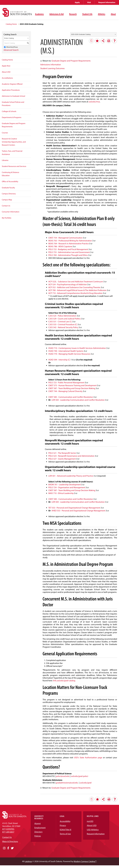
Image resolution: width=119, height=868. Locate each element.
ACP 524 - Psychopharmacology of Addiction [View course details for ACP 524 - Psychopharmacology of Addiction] (68, 284)
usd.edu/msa (94, 102)
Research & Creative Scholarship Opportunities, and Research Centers (14, 142)
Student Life (87, 14)
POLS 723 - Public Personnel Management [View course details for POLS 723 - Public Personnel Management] (66, 382)
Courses (5, 133)
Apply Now (6, 66)
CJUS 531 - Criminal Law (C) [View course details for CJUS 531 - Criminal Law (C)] (60, 322)
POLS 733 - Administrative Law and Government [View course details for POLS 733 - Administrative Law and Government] (69, 252)
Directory (38, 832)
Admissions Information (51, 65)
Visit (89, 2)
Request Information (107, 2)
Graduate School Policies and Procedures (13, 104)
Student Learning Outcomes (53, 68)
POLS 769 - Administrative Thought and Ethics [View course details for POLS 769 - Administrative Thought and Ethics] (68, 255)
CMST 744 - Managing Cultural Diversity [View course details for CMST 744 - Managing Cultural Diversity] (66, 391)
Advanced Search (11, 50)
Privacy (63, 825)
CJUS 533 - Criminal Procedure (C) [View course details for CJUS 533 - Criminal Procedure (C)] (63, 324)
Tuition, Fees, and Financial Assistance (12, 153)
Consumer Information (11, 212)
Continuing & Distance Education (10, 174)
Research (73, 14)
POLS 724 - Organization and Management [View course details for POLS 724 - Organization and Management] (67, 487)
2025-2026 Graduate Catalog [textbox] (81, 34)
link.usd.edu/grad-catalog (64, 681)
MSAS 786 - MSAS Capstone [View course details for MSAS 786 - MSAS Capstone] (60, 246)
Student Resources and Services (14, 166)
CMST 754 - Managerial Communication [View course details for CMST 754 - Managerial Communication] (66, 238)
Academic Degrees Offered (12, 84)
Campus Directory (9, 194)
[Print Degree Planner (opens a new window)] (91, 41)
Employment (40, 828)
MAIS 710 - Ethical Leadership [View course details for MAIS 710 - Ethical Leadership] (61, 493)
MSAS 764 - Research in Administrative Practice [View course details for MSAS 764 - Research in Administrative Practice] (69, 243)
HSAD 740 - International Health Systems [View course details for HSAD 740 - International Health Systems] (66, 351)
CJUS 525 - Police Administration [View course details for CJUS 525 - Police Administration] (62, 316)
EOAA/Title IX (66, 830)
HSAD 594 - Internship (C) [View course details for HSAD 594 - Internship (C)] (59, 360)
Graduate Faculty (8, 188)
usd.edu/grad (86, 783)
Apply (77, 2)
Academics (39, 14)
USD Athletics (93, 830)
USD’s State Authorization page (88, 757)
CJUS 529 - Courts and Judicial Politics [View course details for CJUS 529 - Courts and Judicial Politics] (65, 319)
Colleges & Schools (9, 111)
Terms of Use (65, 834)
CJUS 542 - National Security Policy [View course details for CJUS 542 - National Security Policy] (63, 327)
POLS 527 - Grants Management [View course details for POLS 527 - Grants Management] (62, 459)
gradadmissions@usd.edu (67, 783)
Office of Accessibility (10, 182)
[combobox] (93, 34)
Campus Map (7, 200)
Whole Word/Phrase (12, 47)
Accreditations (7, 78)
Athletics (102, 14)
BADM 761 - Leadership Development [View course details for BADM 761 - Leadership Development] (65, 484)
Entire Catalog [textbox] (9, 38)
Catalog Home (11, 24)
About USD (6, 72)
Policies (38, 836)
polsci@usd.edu (63, 776)
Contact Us (6, 206)
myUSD (90, 821)
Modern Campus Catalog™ (85, 861)
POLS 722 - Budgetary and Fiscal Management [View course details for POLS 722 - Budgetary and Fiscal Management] (68, 249)
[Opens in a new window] (4, 848)
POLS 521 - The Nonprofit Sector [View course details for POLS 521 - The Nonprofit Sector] (62, 453)
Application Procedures (11, 90)
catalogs (28, 861)
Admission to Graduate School (13, 96)
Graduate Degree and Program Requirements (14, 125)
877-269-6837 (8, 832)
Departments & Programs (12, 117)
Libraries (5, 160)
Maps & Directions (10, 841)
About (113, 14)
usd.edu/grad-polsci (79, 776)
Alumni (38, 823)
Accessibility (65, 821)
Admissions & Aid (56, 14)
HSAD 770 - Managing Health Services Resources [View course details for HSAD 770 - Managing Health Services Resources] (69, 354)
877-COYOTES (8, 829)
